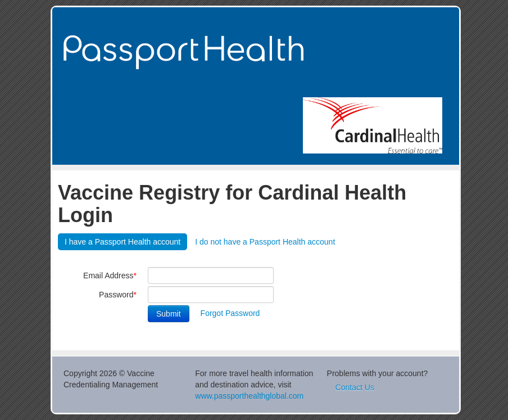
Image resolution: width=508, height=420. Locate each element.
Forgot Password (230, 313)
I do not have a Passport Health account (265, 242)
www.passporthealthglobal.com (249, 396)
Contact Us (355, 387)
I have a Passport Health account (123, 242)
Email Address (110, 276)
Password (118, 295)
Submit (169, 314)
